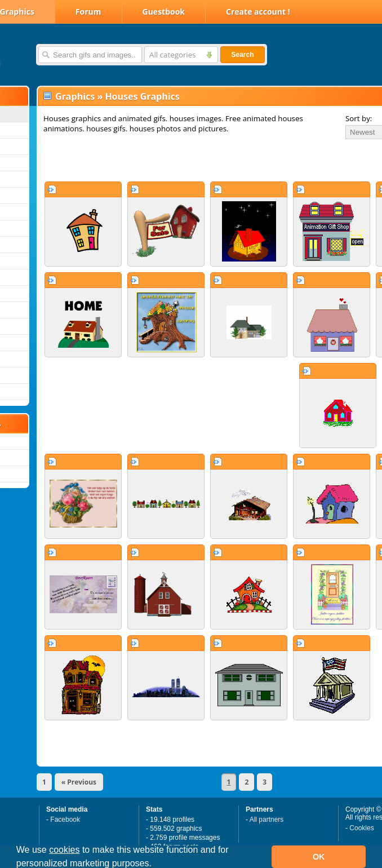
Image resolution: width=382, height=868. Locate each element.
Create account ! (258, 12)
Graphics (75, 96)
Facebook (65, 820)
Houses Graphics (142, 96)
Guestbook (164, 12)
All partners (267, 820)
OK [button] (319, 857)
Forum (88, 12)
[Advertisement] (170, 160)
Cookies (361, 828)
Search (242, 55)
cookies (64, 850)
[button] (156, 865)
